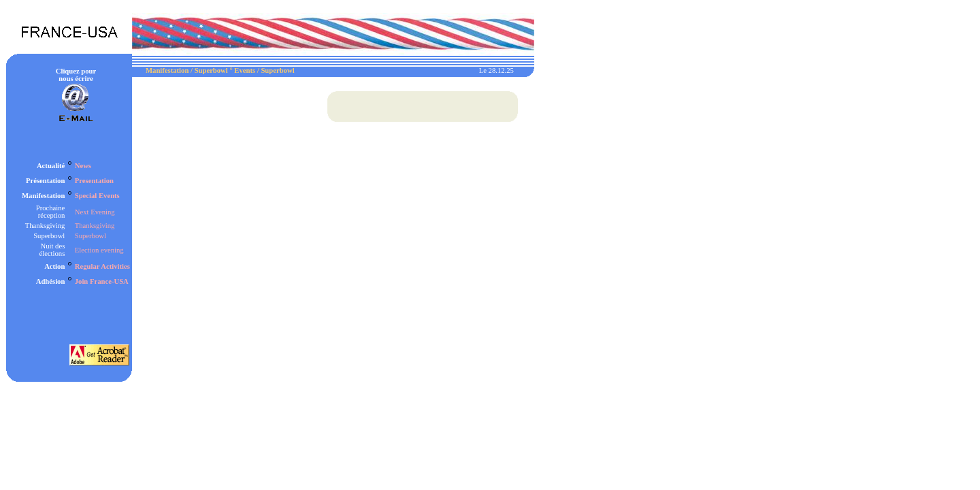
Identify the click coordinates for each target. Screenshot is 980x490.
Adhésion (51, 281)
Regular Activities (102, 266)
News (83, 166)
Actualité (51, 166)
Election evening (99, 250)
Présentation (45, 181)
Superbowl (49, 236)
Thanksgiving (45, 226)
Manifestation (43, 196)
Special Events (97, 196)
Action (54, 266)
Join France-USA (102, 281)
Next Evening (95, 212)
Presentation (94, 181)
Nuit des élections (52, 250)
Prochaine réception (51, 212)
